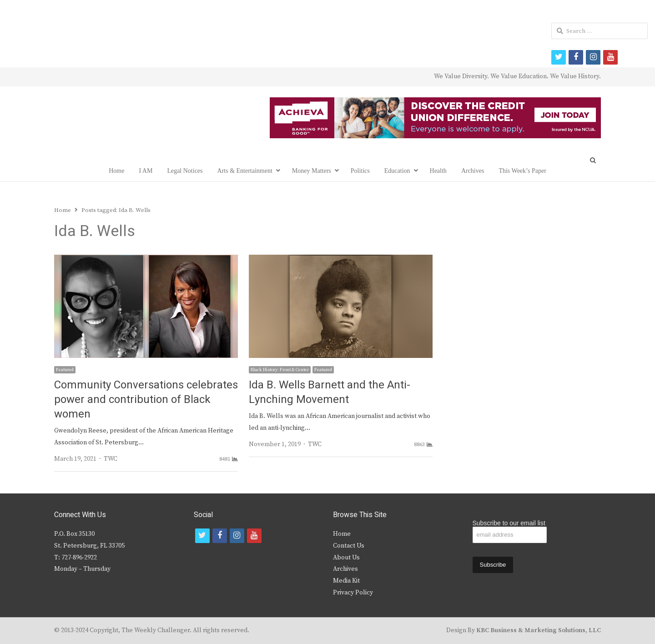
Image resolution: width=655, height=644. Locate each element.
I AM (146, 171)
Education (397, 171)
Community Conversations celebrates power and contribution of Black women (146, 400)
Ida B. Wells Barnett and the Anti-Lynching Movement (330, 392)
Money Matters (312, 171)
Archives (473, 171)
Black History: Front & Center (280, 370)
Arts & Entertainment (245, 171)
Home (116, 171)
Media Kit (346, 581)
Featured (65, 370)
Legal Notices (185, 171)
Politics (360, 171)
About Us (346, 558)
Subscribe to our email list (509, 523)
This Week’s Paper (522, 171)
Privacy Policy (353, 593)
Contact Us (349, 546)
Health (438, 171)
